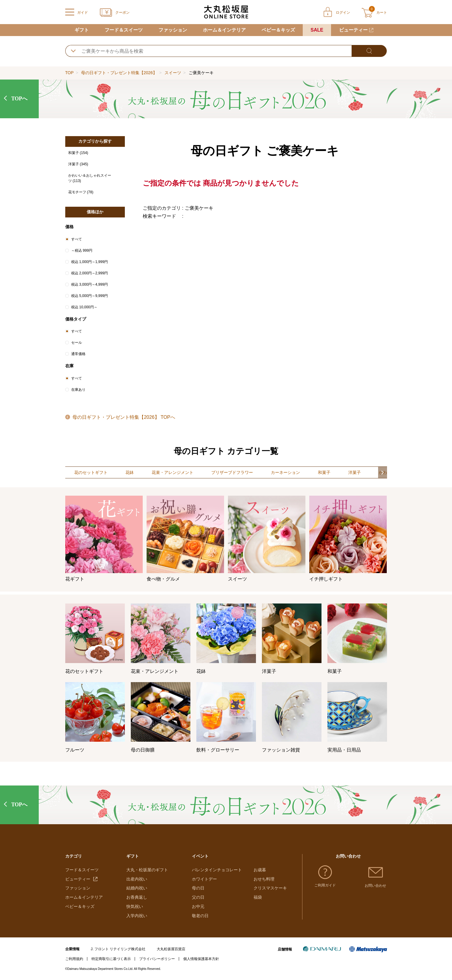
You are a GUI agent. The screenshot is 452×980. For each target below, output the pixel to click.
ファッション (173, 30)
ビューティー (353, 30)
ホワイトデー (204, 879)
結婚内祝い (137, 888)
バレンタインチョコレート (217, 870)
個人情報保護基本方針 (201, 959)
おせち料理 (264, 879)
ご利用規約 (74, 959)
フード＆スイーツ (124, 30)
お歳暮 (260, 870)
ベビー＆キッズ (278, 30)
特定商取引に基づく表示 (111, 959)
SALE (317, 30)
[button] (383, 472)
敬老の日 (200, 916)
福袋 (258, 897)
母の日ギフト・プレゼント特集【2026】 (119, 73)
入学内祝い (137, 916)
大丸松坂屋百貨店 (171, 949)
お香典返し (137, 897)
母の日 (198, 888)
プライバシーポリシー (157, 959)
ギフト (82, 30)
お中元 (198, 906)
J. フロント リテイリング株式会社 (118, 949)
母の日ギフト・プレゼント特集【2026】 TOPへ (123, 417)
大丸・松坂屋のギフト (147, 870)
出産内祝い (137, 879)
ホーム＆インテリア (224, 30)
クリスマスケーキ (270, 888)
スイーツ (173, 73)
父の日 (198, 897)
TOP (69, 73)
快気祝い (135, 906)
